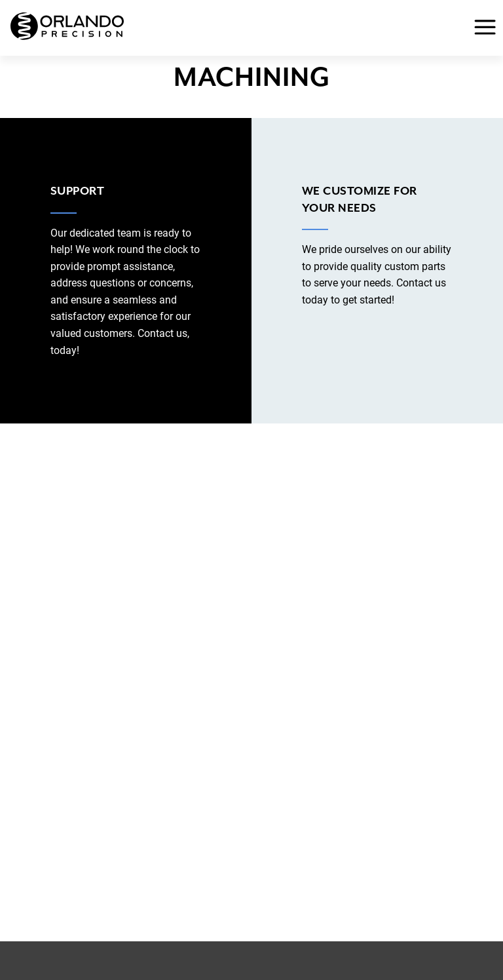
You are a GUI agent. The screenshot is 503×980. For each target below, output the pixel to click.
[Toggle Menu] (481, 28)
